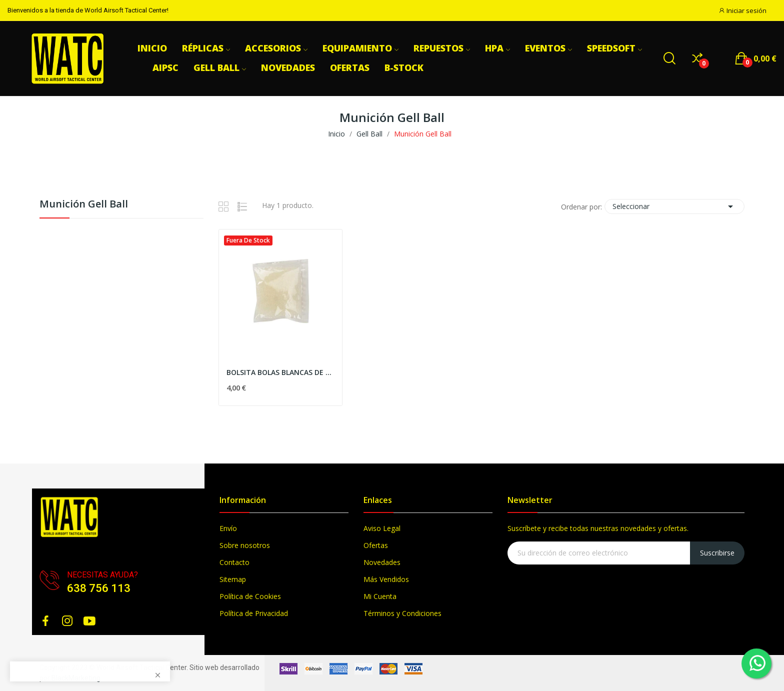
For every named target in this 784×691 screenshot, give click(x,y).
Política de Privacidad (254, 613)
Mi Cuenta (380, 596)
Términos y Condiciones (402, 613)
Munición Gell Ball (84, 205)
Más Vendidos (386, 579)
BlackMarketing (76, 678)
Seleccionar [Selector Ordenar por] (674, 206)
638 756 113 (99, 588)
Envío (228, 528)
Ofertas (376, 545)
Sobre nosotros (245, 545)
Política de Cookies (250, 596)
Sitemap (233, 579)
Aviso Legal (382, 528)
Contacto (234, 562)
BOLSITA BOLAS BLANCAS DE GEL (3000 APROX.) (280, 372)
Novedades (382, 562)
